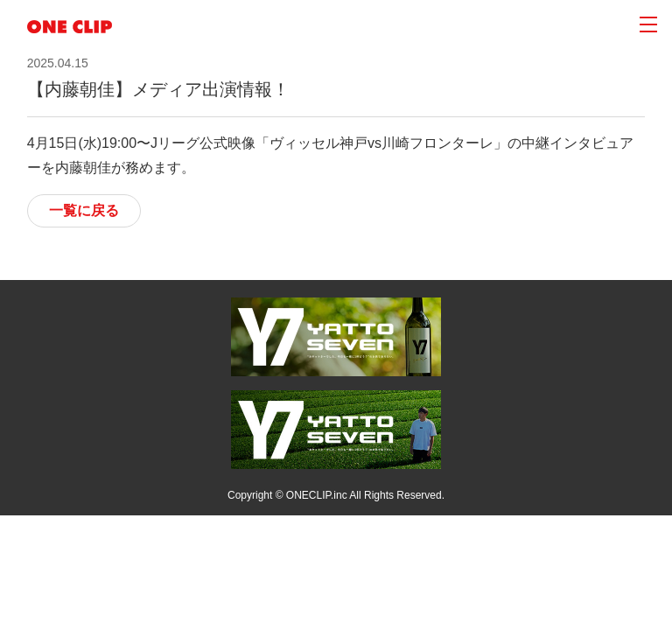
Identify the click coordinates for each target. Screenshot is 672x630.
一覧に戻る (84, 210)
